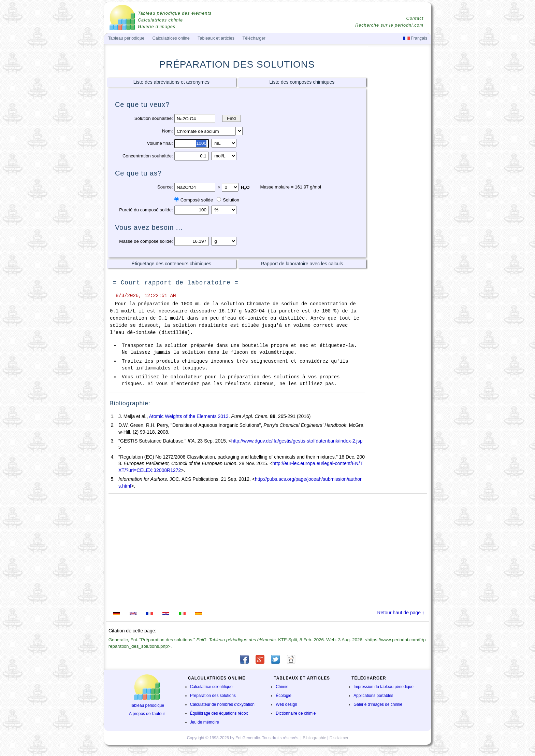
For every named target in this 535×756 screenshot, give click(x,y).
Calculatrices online (171, 38)
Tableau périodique (147, 705)
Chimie (282, 687)
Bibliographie (314, 738)
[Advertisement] (399, 183)
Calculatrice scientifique (211, 687)
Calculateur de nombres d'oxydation (222, 704)
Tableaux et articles (216, 38)
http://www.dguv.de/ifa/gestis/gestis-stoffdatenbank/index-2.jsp (297, 441)
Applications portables (373, 696)
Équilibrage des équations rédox (219, 713)
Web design (286, 704)
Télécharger (254, 38)
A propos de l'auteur (147, 714)
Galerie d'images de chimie (378, 704)
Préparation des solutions (213, 696)
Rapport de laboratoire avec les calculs (302, 264)
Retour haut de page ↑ (401, 613)
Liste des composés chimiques (302, 82)
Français (415, 38)
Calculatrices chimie (160, 20)
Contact (415, 18)
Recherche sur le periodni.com (389, 25)
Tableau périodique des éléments (175, 13)
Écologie (284, 696)
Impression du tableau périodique (384, 687)
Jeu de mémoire (205, 722)
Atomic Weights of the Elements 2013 (189, 416)
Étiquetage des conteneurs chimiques (171, 264)
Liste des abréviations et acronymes (171, 82)
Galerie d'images (157, 27)
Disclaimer (339, 738)
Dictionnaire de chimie (296, 713)
